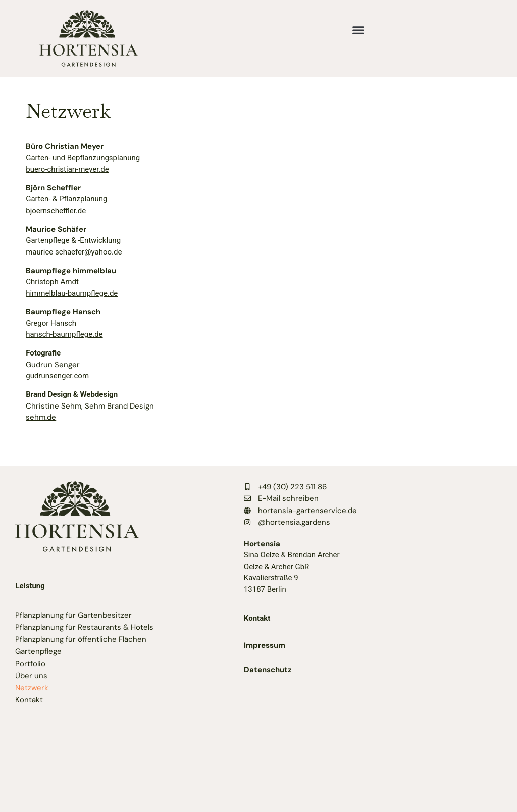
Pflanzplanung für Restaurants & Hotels (84, 627)
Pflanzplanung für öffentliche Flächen (81, 639)
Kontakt (29, 700)
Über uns (31, 676)
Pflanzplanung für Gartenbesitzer (73, 615)
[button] (358, 30)
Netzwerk (32, 688)
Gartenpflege (38, 651)
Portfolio (30, 664)
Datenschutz (268, 670)
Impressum (265, 645)
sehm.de (41, 417)
